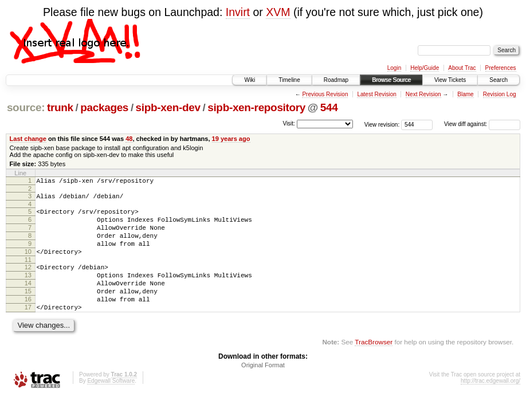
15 (28, 310)
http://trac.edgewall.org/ (490, 405)
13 (28, 291)
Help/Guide (425, 68)
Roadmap (336, 80)
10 (28, 264)
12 (28, 281)
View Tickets (450, 80)
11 (28, 273)
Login (394, 68)
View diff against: (482, 124)
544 (329, 107)
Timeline (289, 80)
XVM (278, 12)
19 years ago (231, 139)
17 (28, 329)
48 (129, 139)
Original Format (263, 389)
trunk (60, 107)
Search (498, 80)
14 (28, 300)
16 (28, 320)
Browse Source (391, 80)
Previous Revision (325, 94)
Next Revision (423, 94)
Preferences (501, 68)
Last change (28, 139)
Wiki (250, 80)
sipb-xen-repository (256, 107)
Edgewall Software (111, 405)
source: (26, 107)
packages (104, 107)
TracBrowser (374, 366)
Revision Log (500, 94)
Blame (465, 94)
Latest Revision (376, 94)
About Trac (462, 68)
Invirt (238, 12)
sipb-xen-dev (168, 107)
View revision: (382, 124)
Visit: (289, 123)
